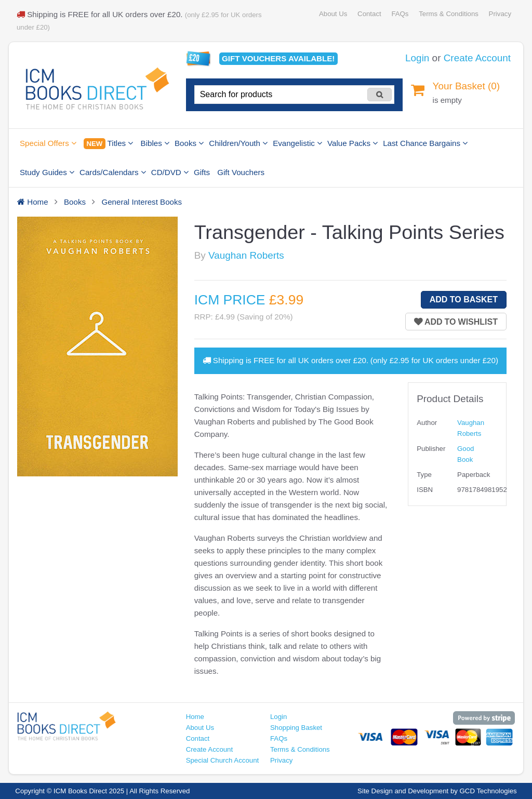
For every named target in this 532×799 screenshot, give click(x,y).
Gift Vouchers (241, 172)
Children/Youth (238, 143)
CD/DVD (170, 172)
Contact (369, 14)
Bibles (155, 143)
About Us (333, 14)
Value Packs (353, 143)
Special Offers (48, 143)
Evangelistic (297, 143)
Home (195, 717)
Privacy (500, 14)
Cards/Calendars (113, 172)
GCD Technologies (488, 791)
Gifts (202, 172)
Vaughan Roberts (246, 255)
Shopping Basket (296, 728)
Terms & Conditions (449, 14)
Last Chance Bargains (425, 143)
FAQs (400, 14)
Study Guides (47, 172)
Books (189, 143)
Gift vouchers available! (278, 58)
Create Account (477, 58)
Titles (108, 144)
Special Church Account (223, 760)
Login (417, 58)
